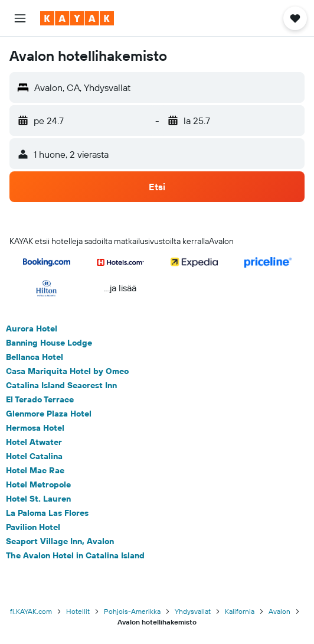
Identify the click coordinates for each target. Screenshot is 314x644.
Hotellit (78, 611)
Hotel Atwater (34, 442)
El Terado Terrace (40, 399)
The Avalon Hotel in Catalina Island (75, 555)
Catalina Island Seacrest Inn (61, 385)
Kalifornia (240, 611)
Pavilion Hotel (33, 527)
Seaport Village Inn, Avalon (60, 541)
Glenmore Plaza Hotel (49, 414)
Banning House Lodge (49, 343)
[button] (20, 18)
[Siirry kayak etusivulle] (77, 18)
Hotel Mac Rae (35, 470)
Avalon (279, 611)
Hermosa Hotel (35, 428)
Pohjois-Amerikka (132, 611)
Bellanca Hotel (35, 357)
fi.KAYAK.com (31, 611)
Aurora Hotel (32, 328)
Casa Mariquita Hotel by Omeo (67, 371)
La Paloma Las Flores (47, 513)
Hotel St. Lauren (38, 499)
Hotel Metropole (38, 484)
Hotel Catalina (34, 456)
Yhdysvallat (193, 611)
